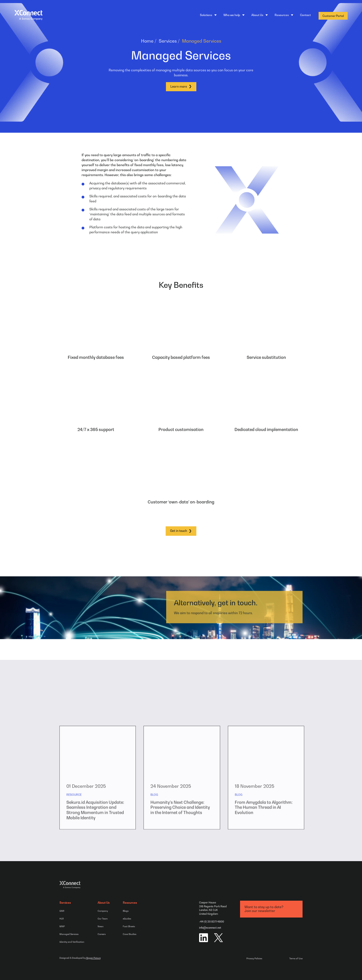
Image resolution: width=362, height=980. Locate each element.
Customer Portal (333, 16)
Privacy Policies (254, 958)
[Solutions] (208, 15)
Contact (305, 15)
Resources (130, 903)
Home (147, 41)
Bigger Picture (93, 958)
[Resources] (284, 15)
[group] (98, 788)
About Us (104, 903)
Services (168, 41)
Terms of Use (296, 958)
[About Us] (260, 15)
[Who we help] (234, 15)
